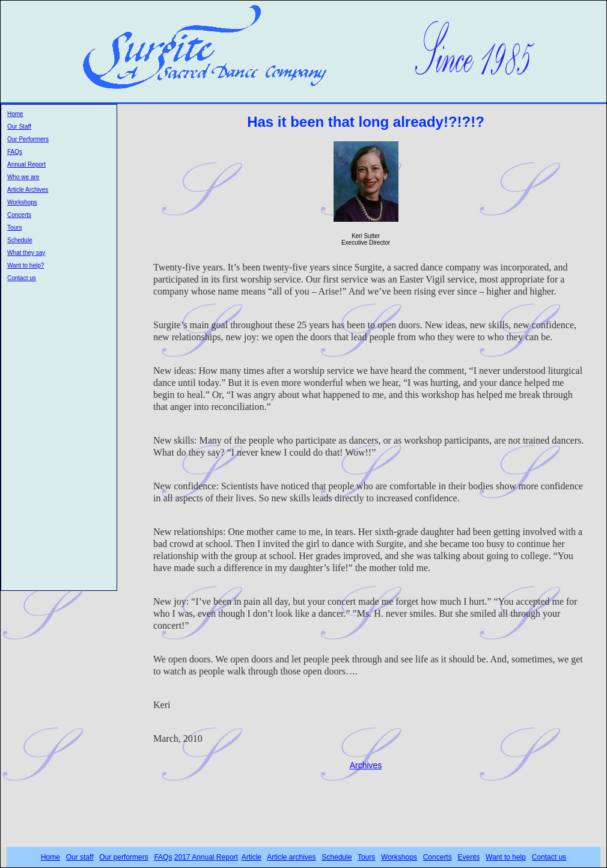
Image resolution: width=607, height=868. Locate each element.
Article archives (291, 857)
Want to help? (26, 265)
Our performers (124, 857)
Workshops (22, 202)
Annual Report (26, 164)
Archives (366, 765)
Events (469, 857)
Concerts (19, 215)
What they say (26, 253)
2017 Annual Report (206, 857)
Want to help (506, 857)
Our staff (80, 857)
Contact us (22, 278)
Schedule (20, 240)
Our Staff (19, 127)
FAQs (15, 152)
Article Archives (28, 190)
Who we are (23, 177)
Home (15, 114)
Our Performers (28, 139)
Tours (14, 228)
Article (252, 857)
